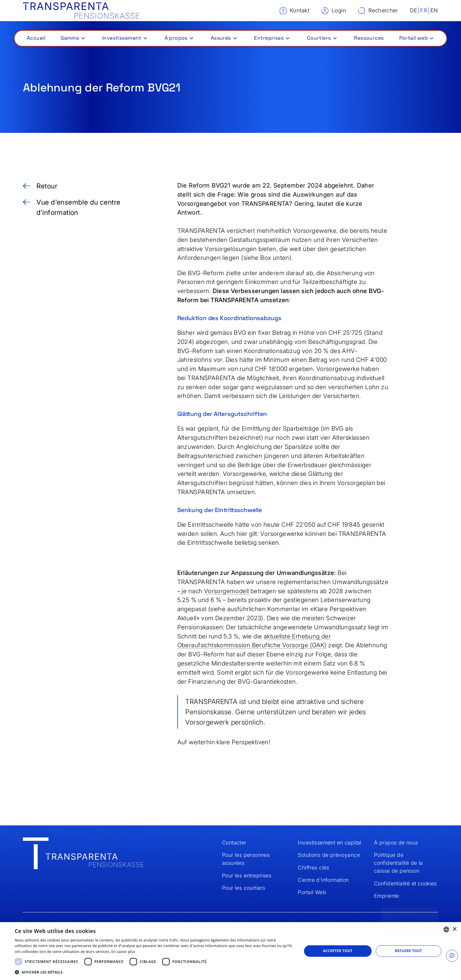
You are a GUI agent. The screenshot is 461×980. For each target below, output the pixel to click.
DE (414, 10)
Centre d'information (323, 880)
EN (434, 10)
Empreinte (387, 896)
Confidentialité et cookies (405, 883)
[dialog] (230, 951)
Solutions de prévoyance (329, 855)
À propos (176, 38)
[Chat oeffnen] (452, 956)
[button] (72, 38)
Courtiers (319, 38)
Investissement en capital (329, 843)
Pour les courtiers (244, 888)
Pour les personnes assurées (246, 859)
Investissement (122, 38)
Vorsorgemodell (227, 591)
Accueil (36, 38)
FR (424, 10)
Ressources (369, 38)
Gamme (70, 38)
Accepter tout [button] (338, 951)
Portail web (414, 38)
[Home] (81, 11)
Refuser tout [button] (408, 951)
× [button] (454, 929)
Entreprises (269, 38)
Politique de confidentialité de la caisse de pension (399, 863)
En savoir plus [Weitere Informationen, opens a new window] (123, 952)
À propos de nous (396, 843)
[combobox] (446, 929)
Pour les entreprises (247, 876)
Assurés (221, 38)
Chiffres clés (313, 868)
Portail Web (312, 892)
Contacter (234, 843)
